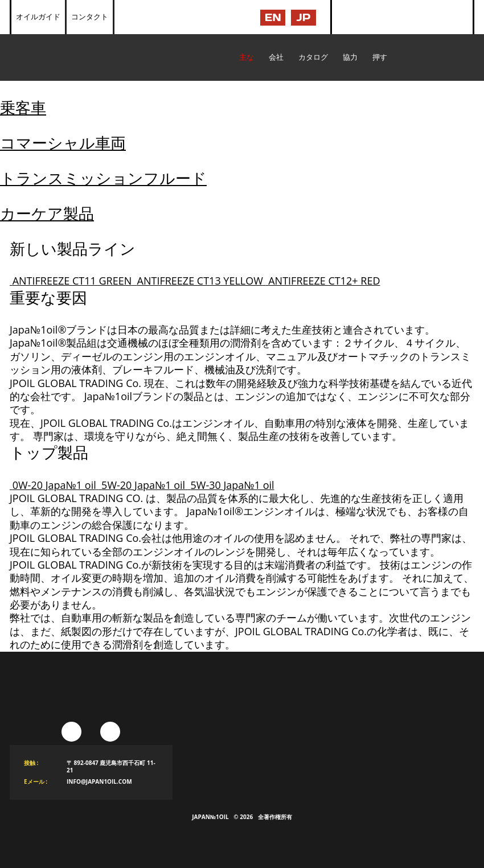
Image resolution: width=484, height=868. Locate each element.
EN (273, 17)
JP (303, 17)
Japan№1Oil (210, 817)
